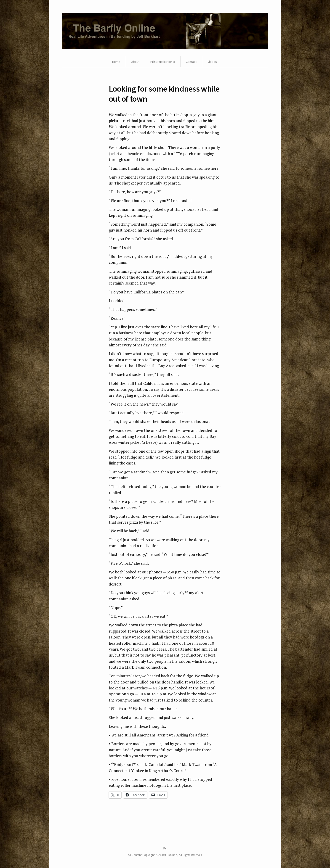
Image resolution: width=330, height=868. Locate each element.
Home (116, 62)
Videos (212, 62)
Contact (191, 62)
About (135, 62)
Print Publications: (163, 62)
